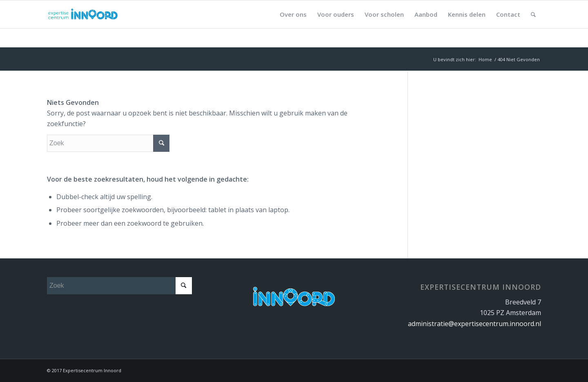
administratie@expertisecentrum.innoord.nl (474, 324)
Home (485, 59)
